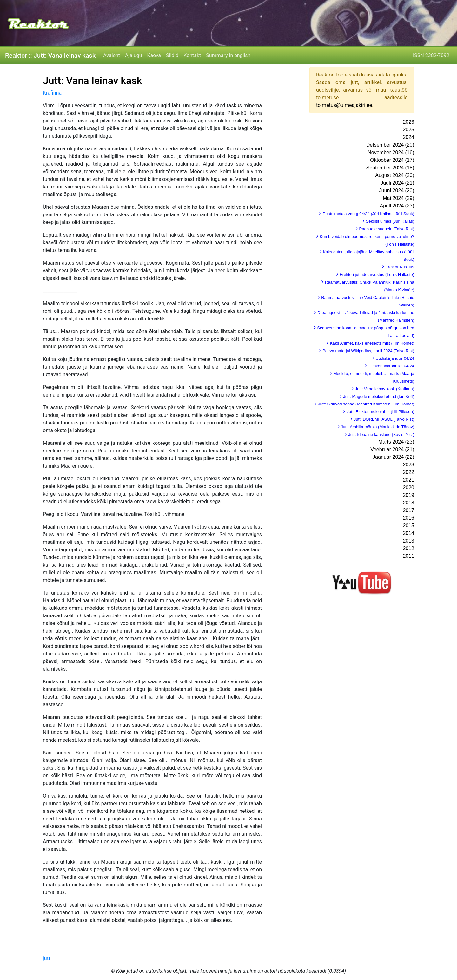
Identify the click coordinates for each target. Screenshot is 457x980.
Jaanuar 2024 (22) (393, 457)
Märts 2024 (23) (396, 442)
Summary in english (228, 55)
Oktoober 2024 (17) (392, 160)
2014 (408, 533)
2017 (408, 510)
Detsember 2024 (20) (390, 145)
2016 (408, 518)
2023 (408, 465)
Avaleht (112, 55)
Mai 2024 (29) (398, 198)
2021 (408, 480)
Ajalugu (133, 55)
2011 (408, 556)
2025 (408, 130)
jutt (46, 958)
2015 (408, 526)
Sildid (172, 55)
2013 (408, 541)
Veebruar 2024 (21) (392, 449)
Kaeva (154, 55)
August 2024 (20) (395, 175)
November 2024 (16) (391, 152)
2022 (408, 472)
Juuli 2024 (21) (397, 183)
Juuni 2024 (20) (397, 191)
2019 (408, 495)
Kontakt (192, 55)
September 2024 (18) (390, 168)
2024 (408, 137)
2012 (408, 548)
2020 (408, 487)
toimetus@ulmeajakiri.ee (344, 105)
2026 (408, 122)
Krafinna (52, 93)
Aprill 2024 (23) (397, 206)
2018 (408, 503)
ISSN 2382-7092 (431, 55)
